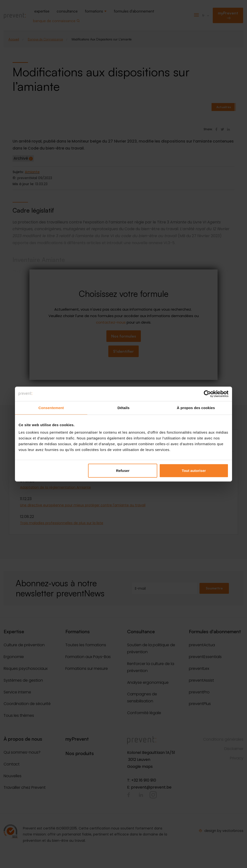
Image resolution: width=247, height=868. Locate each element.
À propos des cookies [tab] (196, 408)
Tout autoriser (194, 471)
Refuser (123, 471)
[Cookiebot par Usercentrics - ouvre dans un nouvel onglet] (207, 394)
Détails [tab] (123, 408)
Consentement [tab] (51, 408)
